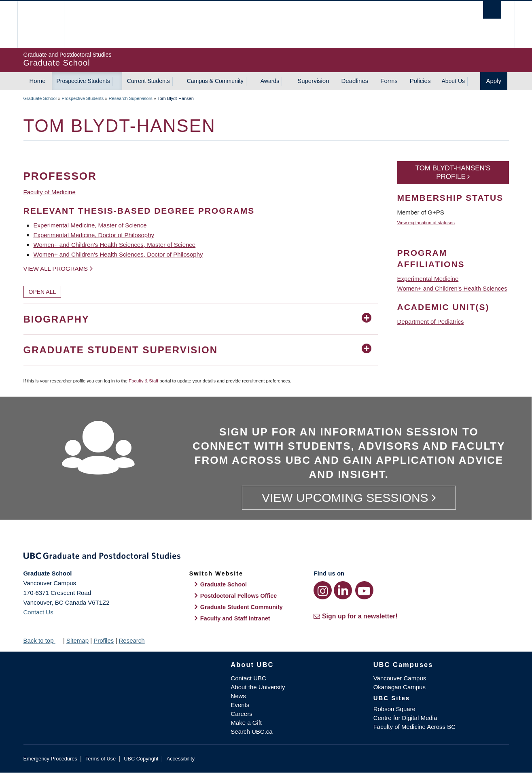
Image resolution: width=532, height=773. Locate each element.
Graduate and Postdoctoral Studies (266, 557)
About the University (258, 687)
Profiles (104, 640)
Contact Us (38, 612)
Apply (494, 81)
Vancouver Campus (400, 678)
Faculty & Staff (143, 381)
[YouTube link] (364, 590)
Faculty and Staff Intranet (235, 618)
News (238, 696)
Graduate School (40, 98)
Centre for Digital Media (405, 718)
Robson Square (394, 709)
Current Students (148, 81)
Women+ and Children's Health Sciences (452, 288)
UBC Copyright (141, 759)
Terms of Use (101, 759)
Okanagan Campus (400, 687)
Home (38, 81)
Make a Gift (246, 723)
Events (240, 705)
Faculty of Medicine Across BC (414, 727)
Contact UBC (248, 678)
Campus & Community (215, 81)
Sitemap (77, 640)
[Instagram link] (323, 590)
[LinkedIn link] (343, 590)
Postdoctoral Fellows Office (239, 596)
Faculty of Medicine (50, 192)
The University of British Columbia (41, 24)
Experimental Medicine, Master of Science (90, 225)
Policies (420, 81)
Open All (42, 292)
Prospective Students (83, 81)
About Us (453, 81)
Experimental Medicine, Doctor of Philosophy (94, 235)
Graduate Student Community (242, 607)
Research (131, 640)
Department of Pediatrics (431, 322)
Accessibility (181, 759)
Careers (241, 714)
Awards (270, 81)
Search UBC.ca (251, 732)
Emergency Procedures (50, 759)
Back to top (42, 640)
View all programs (56, 269)
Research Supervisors (131, 98)
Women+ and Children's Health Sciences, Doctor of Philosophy (118, 254)
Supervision (313, 81)
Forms (389, 81)
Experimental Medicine (428, 279)
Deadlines (355, 81)
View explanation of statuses (426, 223)
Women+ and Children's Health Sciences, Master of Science (115, 245)
